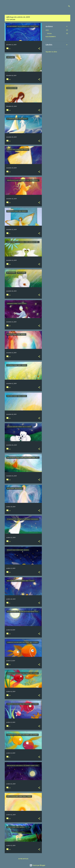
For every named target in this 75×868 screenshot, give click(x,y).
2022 (47, 30)
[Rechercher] (69, 6)
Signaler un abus (51, 52)
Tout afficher (11, 20)
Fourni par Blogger (37, 865)
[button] (39, 49)
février (49, 34)
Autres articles (23, 859)
